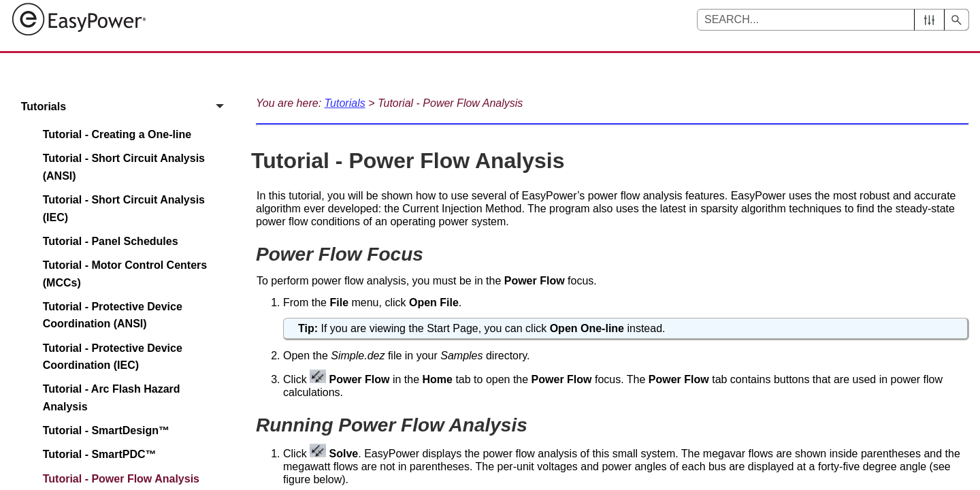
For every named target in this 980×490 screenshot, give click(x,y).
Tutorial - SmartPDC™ (100, 454)
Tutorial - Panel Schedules (111, 241)
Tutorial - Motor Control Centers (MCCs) (125, 274)
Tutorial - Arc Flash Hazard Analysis (112, 398)
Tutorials (126, 107)
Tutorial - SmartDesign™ (106, 430)
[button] (929, 20)
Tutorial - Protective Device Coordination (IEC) (113, 357)
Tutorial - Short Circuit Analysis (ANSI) (124, 167)
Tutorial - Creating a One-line (117, 134)
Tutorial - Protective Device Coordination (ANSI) (113, 315)
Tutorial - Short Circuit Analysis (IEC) (124, 209)
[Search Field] (833, 20)
